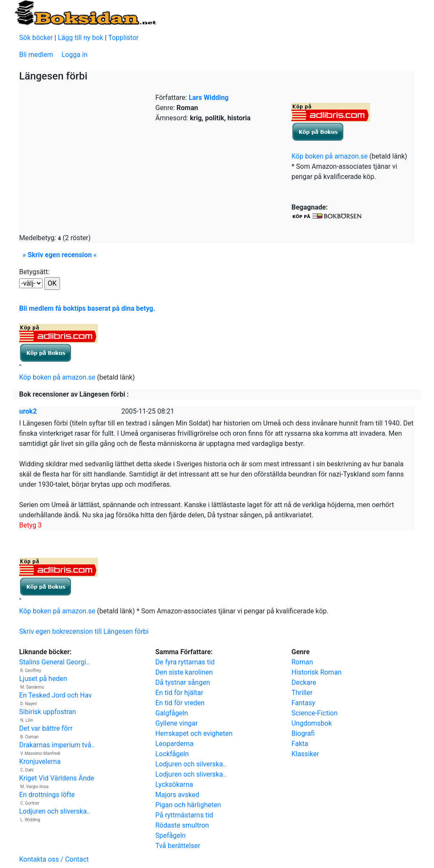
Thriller (302, 693)
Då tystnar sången (183, 682)
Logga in (75, 55)
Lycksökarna (174, 784)
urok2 (28, 411)
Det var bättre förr (46, 728)
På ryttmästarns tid (184, 815)
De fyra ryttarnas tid (185, 662)
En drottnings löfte (47, 795)
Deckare (304, 682)
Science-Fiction (315, 713)
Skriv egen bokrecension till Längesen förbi (84, 631)
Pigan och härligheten (188, 805)
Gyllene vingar (177, 723)
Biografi (303, 733)
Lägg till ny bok (81, 38)
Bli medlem (36, 55)
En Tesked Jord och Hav (56, 695)
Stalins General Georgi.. (54, 662)
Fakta (300, 744)
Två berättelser (178, 846)
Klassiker (305, 754)
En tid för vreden (180, 703)
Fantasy (303, 703)
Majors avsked (177, 795)
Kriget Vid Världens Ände (57, 778)
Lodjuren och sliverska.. (55, 811)
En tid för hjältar (179, 693)
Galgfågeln (172, 713)
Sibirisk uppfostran (48, 712)
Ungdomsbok (312, 723)
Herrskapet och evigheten (194, 733)
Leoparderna (174, 744)
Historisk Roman (317, 672)
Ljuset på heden (43, 679)
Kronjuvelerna (40, 762)
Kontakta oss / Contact (54, 859)
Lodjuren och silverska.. (191, 764)
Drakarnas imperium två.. (57, 745)
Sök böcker (36, 38)
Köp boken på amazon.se (330, 156)
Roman (302, 662)
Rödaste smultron (182, 825)
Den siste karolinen (184, 672)
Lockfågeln (172, 754)
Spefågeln (170, 835)
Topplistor (123, 38)
